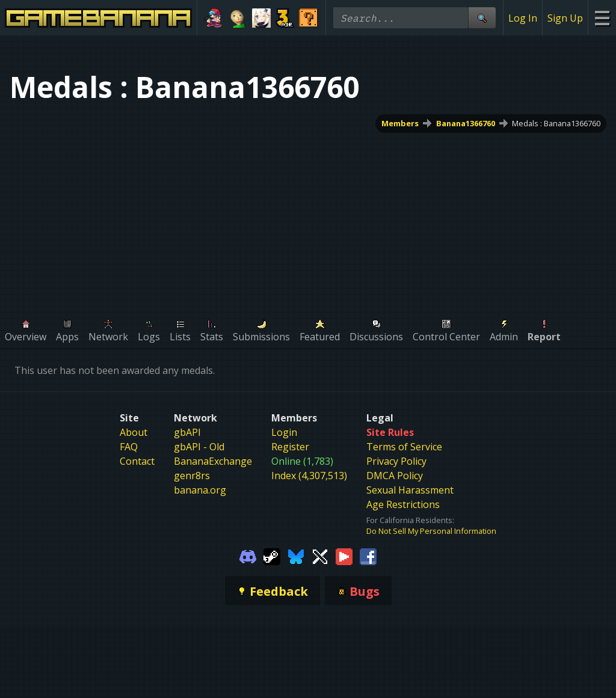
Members (400, 123)
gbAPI (187, 432)
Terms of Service (404, 447)
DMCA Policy (395, 476)
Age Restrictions (403, 504)
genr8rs (192, 476)
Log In (523, 18)
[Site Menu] (602, 18)
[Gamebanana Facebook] (368, 556)
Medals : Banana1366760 (556, 123)
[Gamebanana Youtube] (344, 556)
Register (290, 447)
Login (284, 432)
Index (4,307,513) (309, 476)
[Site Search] (482, 18)
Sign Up (565, 18)
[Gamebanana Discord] (248, 556)
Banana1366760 (466, 123)
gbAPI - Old (199, 447)
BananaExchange (213, 461)
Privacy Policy (396, 461)
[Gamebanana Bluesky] (296, 556)
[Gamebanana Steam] (272, 556)
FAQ (129, 447)
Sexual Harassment (410, 490)
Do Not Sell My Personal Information (431, 531)
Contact (137, 461)
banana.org (200, 490)
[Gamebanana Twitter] (320, 556)
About (134, 432)
